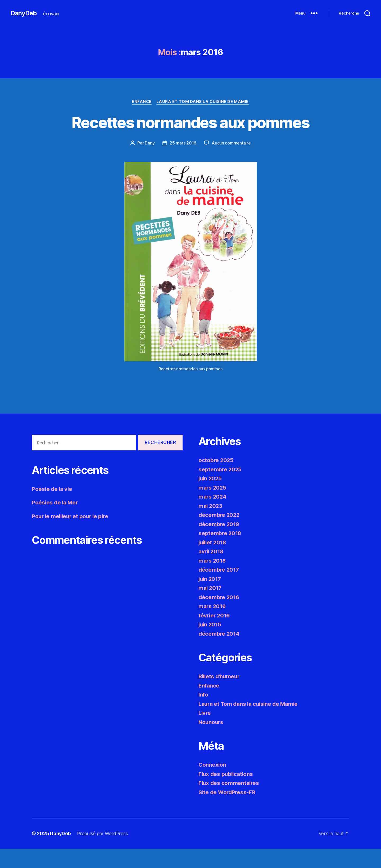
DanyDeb (24, 13)
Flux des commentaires (229, 803)
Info (203, 714)
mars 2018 (213, 580)
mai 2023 (211, 525)
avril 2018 (212, 571)
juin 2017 (211, 598)
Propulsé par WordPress (103, 853)
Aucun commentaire (231, 162)
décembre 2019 (219, 543)
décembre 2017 (219, 589)
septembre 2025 (220, 489)
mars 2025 (213, 507)
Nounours (211, 741)
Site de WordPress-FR (228, 812)
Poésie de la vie (53, 508)
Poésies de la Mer (55, 522)
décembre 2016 (219, 616)
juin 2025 (211, 498)
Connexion (213, 784)
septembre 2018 (220, 553)
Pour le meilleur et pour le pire (72, 536)
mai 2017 (210, 607)
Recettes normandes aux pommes (190, 132)
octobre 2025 (216, 480)
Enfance (142, 102)
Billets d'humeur (220, 696)
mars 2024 (213, 516)
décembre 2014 (219, 653)
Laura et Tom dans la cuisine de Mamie (203, 102)
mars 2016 (213, 626)
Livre (205, 732)
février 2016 (215, 635)
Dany (149, 162)
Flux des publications (226, 793)
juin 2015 (211, 644)
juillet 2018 (213, 562)
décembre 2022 (220, 534)
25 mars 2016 (183, 162)
